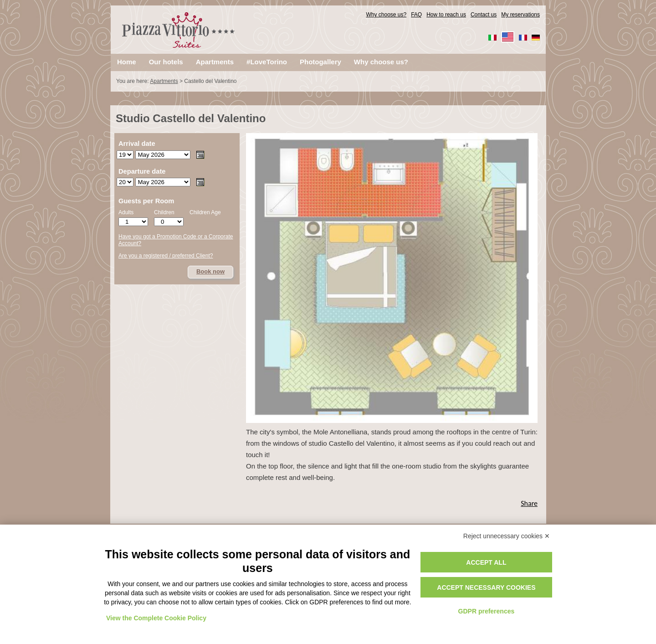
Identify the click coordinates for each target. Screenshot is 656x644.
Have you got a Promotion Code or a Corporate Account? (176, 240)
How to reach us (446, 15)
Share (529, 503)
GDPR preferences (487, 611)
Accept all (486, 562)
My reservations (520, 15)
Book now (210, 271)
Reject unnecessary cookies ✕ (507, 536)
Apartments (164, 81)
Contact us (484, 15)
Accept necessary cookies (486, 587)
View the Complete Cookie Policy (156, 618)
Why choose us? (386, 15)
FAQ (416, 15)
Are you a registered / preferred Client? (166, 256)
